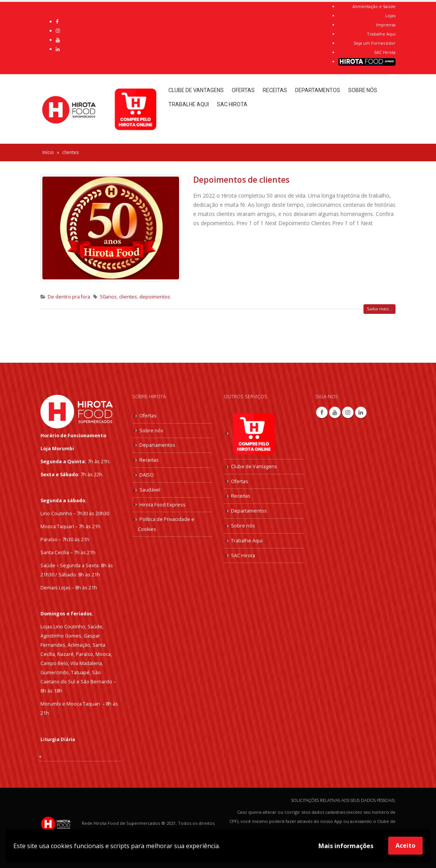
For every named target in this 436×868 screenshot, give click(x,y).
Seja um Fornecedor (375, 43)
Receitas (275, 90)
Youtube (335, 412)
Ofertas (243, 90)
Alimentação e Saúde (374, 6)
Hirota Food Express (162, 502)
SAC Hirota (385, 52)
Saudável (150, 487)
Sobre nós (363, 90)
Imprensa (386, 25)
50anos (108, 297)
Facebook (322, 412)
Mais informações (346, 846)
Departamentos (318, 90)
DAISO (147, 473)
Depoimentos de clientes (241, 180)
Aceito (405, 845)
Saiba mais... (379, 309)
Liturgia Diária (59, 739)
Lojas (390, 15)
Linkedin (361, 412)
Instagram (348, 412)
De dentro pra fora (69, 297)
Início (48, 152)
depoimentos (155, 297)
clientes (128, 297)
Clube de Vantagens (196, 90)
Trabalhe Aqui (381, 34)
